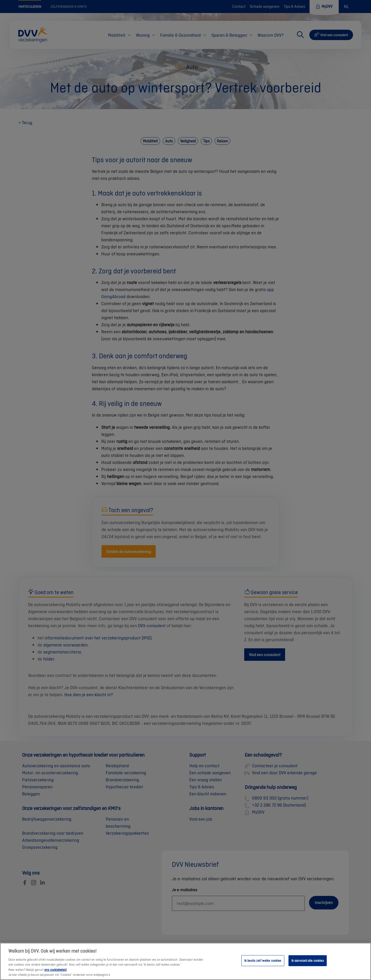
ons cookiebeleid (55, 975)
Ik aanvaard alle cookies (308, 966)
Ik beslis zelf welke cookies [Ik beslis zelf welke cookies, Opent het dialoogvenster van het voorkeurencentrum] (263, 966)
